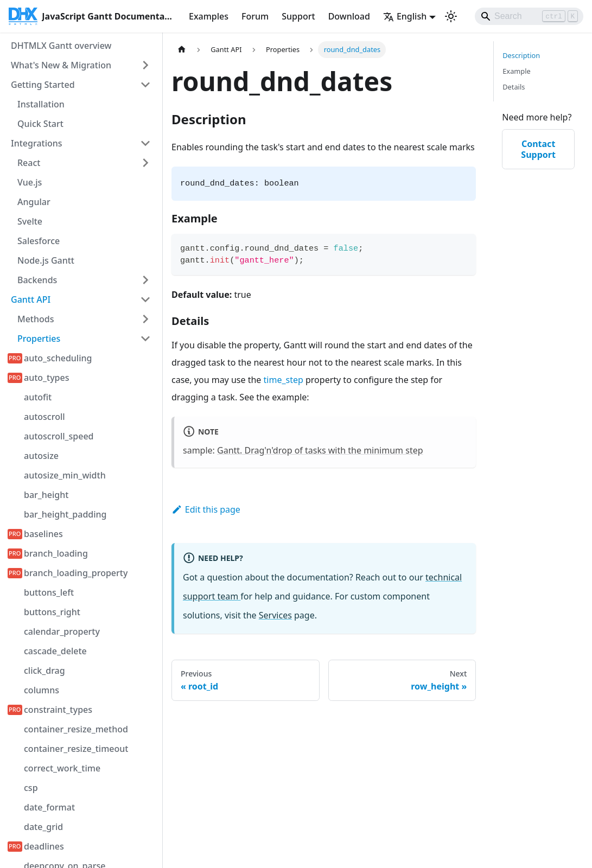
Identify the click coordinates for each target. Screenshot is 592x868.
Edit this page (206, 509)
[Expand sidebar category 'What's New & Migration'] (145, 65)
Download (349, 16)
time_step (284, 380)
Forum (255, 16)
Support (298, 16)
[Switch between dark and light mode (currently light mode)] (451, 16)
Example (516, 71)
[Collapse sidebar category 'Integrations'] (145, 143)
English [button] (405, 16)
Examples (209, 16)
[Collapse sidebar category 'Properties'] (145, 339)
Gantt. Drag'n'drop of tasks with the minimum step (320, 450)
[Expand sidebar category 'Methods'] (145, 319)
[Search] (529, 16)
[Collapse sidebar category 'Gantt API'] (145, 299)
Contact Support (538, 149)
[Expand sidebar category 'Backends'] (145, 280)
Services (275, 615)
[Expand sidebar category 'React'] (145, 163)
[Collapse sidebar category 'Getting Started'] (145, 85)
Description (521, 55)
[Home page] (182, 50)
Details (514, 87)
